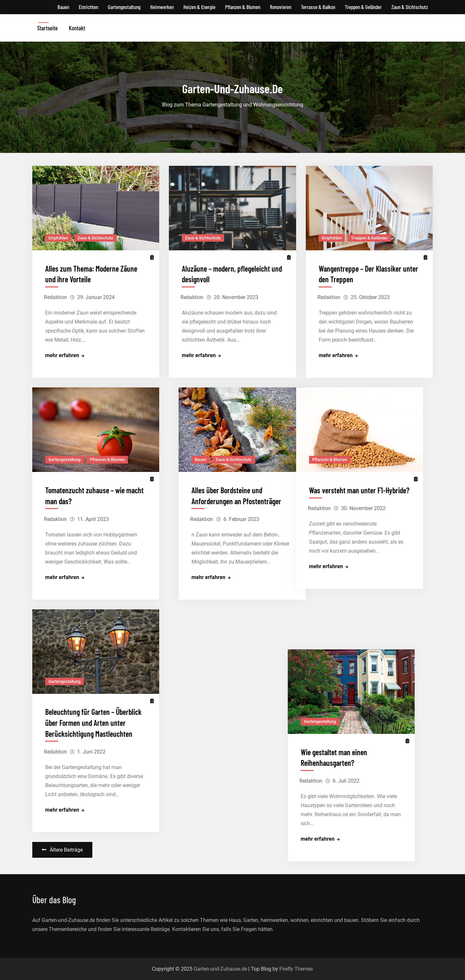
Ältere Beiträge (66, 850)
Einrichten (88, 7)
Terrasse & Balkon (318, 7)
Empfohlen (58, 238)
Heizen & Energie (199, 7)
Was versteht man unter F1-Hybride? (369, 490)
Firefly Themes (296, 969)
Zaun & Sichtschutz (410, 7)
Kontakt (77, 28)
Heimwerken (162, 7)
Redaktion (55, 297)
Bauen (63, 7)
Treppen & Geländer (363, 7)
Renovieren (281, 7)
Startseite (47, 28)
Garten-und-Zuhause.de (220, 969)
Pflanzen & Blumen (243, 7)
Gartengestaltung (124, 7)
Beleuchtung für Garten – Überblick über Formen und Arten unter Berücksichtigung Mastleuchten (93, 723)
